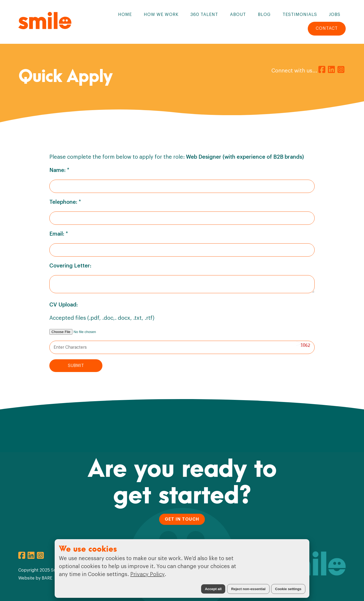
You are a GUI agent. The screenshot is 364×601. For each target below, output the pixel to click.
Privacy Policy (147, 574)
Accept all (213, 589)
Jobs (335, 15)
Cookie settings (288, 589)
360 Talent (204, 15)
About (238, 15)
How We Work (161, 15)
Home (125, 15)
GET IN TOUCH (182, 519)
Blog (264, 15)
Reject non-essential (248, 589)
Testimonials (300, 15)
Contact (327, 28)
